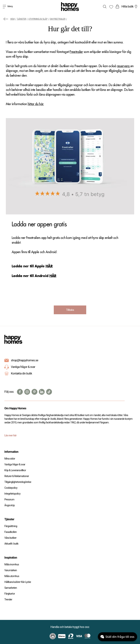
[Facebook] (20, 392)
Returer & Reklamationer (17, 476)
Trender (8, 599)
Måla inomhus (12, 564)
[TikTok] (49, 392)
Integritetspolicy (12, 494)
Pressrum (9, 499)
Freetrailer (76, 52)
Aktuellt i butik (11, 544)
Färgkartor (10, 594)
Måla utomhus (12, 576)
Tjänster (22, 19)
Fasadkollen (10, 532)
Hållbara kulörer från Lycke (18, 582)
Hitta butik (130, 7)
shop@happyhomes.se (25, 360)
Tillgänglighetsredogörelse (18, 482)
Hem (12, 19)
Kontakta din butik (22, 373)
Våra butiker (10, 538)
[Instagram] (27, 392)
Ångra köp (10, 505)
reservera (124, 66)
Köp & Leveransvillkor (15, 470)
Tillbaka (70, 310)
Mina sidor (10, 459)
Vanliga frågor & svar (20, 367)
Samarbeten (11, 588)
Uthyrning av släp (38, 19)
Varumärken (11, 570)
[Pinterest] (34, 392)
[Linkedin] (42, 392)
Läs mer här (10, 435)
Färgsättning (11, 526)
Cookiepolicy (11, 488)
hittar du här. (36, 104)
